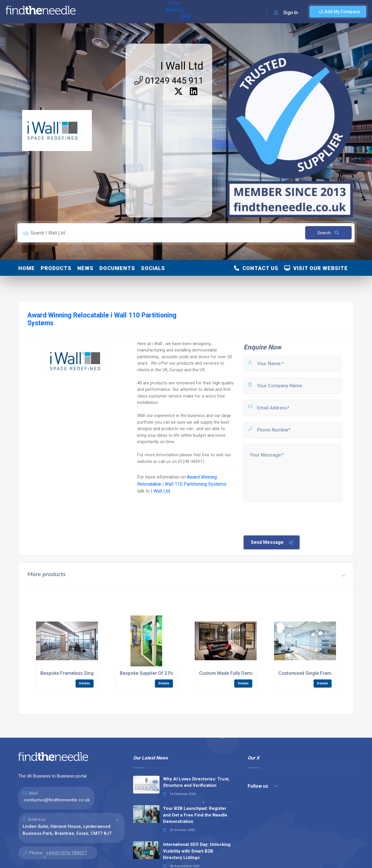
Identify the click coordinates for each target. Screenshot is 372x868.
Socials (153, 268)
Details (85, 683)
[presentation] (287, 518)
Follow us (263, 786)
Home (88, 12)
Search (328, 233)
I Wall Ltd (182, 66)
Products (56, 268)
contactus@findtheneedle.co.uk (57, 800)
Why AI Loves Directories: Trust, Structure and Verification (196, 782)
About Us (110, 12)
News (85, 268)
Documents (117, 268)
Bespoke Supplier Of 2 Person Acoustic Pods (168, 673)
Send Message (272, 542)
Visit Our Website (316, 268)
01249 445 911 (169, 80)
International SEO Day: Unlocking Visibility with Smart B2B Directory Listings (197, 851)
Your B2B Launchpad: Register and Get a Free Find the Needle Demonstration (195, 815)
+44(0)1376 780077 (66, 853)
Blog (130, 12)
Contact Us (256, 268)
